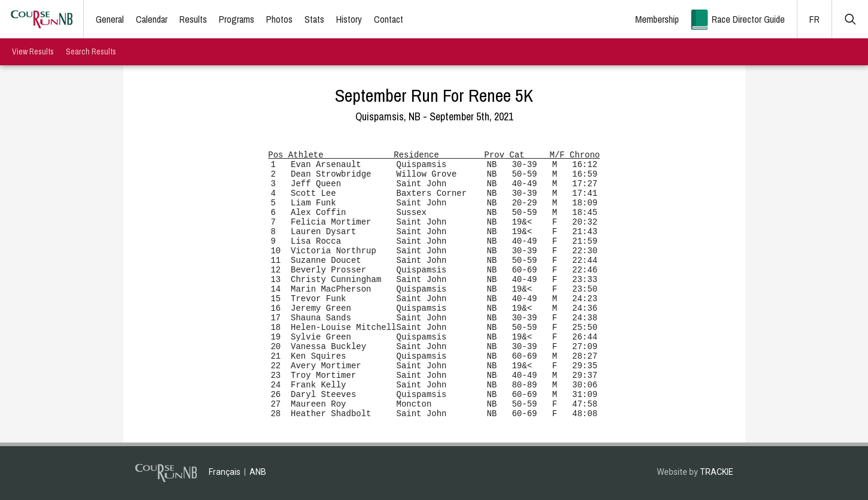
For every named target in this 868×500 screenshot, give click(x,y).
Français (225, 472)
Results (193, 19)
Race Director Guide (748, 19)
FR (814, 19)
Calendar (152, 19)
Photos (279, 19)
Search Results (91, 51)
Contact (389, 19)
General (110, 19)
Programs (237, 19)
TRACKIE (717, 472)
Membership (657, 19)
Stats (314, 19)
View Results (33, 51)
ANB (258, 472)
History (349, 19)
